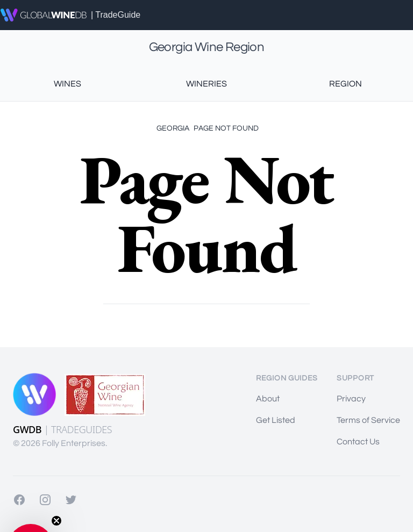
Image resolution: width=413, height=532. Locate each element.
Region (346, 84)
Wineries (206, 84)
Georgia (173, 128)
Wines (67, 84)
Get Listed (276, 420)
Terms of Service (368, 420)
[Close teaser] (56, 521)
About (268, 399)
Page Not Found (226, 128)
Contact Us (358, 442)
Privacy (351, 399)
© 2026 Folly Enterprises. (60, 443)
